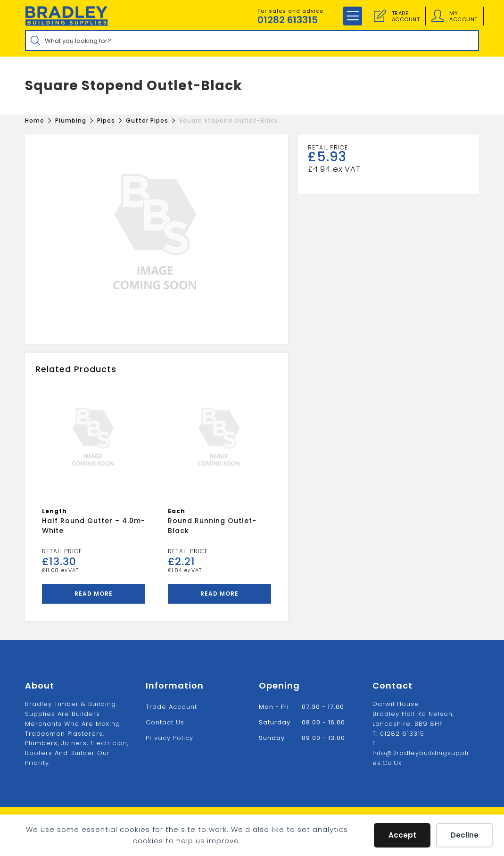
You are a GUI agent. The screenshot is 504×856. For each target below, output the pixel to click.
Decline (465, 835)
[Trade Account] (380, 16)
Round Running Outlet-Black (212, 526)
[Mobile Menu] (353, 16)
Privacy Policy (169, 738)
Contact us (165, 722)
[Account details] (438, 16)
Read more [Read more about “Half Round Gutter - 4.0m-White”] (94, 594)
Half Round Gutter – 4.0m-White (94, 526)
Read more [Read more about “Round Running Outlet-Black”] (219, 594)
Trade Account (171, 707)
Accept (402, 835)
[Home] (35, 121)
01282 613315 (288, 20)
